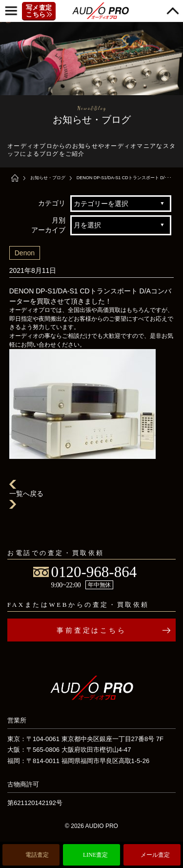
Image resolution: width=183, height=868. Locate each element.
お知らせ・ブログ (48, 178)
